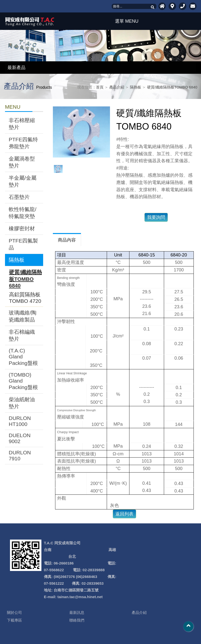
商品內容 (67, 240)
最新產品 (16, 68)
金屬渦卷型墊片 (22, 162)
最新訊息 (77, 612)
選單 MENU (125, 21)
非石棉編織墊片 (22, 335)
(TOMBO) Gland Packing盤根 (23, 381)
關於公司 (14, 612)
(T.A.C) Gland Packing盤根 (23, 357)
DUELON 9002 (20, 438)
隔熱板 (136, 87)
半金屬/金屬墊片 (23, 181)
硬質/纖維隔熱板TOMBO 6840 (172, 87)
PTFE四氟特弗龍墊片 (23, 143)
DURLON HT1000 (20, 421)
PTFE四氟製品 (23, 244)
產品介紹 (117, 87)
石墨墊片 (19, 197)
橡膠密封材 (22, 228)
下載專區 (14, 620)
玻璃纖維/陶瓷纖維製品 (23, 316)
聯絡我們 (77, 620)
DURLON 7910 (20, 455)
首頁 (100, 87)
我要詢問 (156, 217)
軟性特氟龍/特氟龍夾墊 (23, 213)
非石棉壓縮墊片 (22, 124)
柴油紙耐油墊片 (22, 403)
